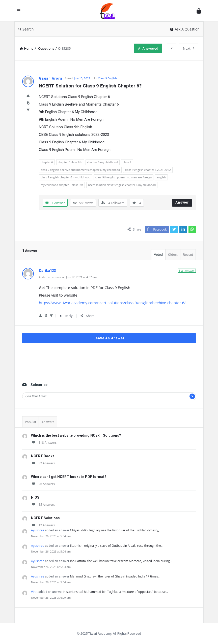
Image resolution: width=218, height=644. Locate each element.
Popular (31, 422)
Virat (34, 592)
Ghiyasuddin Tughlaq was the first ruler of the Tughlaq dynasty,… (116, 530)
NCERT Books (43, 456)
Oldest (173, 255)
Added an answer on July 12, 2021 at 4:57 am (68, 277)
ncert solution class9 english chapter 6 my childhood (122, 185)
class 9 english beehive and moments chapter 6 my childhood (80, 170)
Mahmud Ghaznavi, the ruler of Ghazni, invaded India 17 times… (115, 576)
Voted (158, 255)
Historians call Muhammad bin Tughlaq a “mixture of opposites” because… (116, 592)
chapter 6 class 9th (70, 162)
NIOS (35, 497)
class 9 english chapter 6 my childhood (65, 177)
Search (26, 29)
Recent (188, 255)
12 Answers (43, 525)
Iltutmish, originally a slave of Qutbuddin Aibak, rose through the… (117, 546)
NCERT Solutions (45, 518)
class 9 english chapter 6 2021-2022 (148, 170)
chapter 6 (47, 162)
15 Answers (43, 505)
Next (189, 48)
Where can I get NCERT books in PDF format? (69, 477)
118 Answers (44, 443)
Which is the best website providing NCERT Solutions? (76, 435)
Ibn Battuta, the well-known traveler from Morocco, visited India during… (121, 561)
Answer (182, 202)
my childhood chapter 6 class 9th (62, 185)
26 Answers (43, 484)
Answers (48, 422)
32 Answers (43, 463)
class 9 (127, 162)
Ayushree (38, 530)
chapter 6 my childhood (103, 162)
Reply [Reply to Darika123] (66, 316)
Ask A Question (185, 29)
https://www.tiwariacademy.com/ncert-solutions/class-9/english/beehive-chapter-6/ (112, 303)
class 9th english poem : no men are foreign (124, 177)
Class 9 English (107, 78)
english (161, 177)
